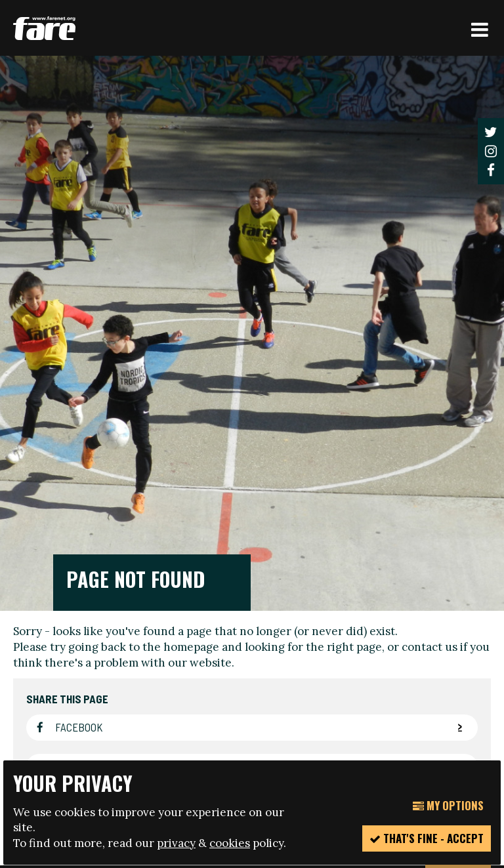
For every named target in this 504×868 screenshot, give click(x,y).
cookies (230, 843)
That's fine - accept (427, 838)
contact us (430, 370)
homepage (191, 370)
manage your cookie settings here (235, 731)
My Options (448, 805)
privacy (176, 843)
